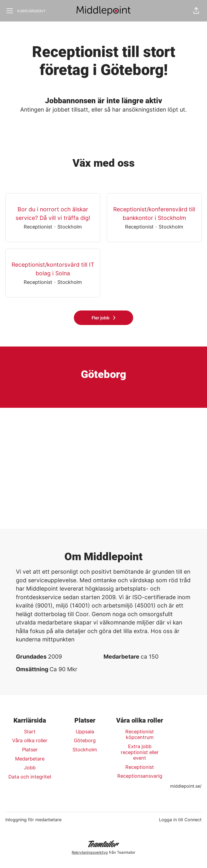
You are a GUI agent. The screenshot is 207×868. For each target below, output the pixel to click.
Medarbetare (30, 759)
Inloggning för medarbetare (33, 820)
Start (30, 732)
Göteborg (85, 740)
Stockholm (85, 750)
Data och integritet (30, 777)
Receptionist (140, 767)
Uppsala (85, 732)
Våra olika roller (30, 740)
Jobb (30, 768)
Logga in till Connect (180, 820)
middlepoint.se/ (186, 786)
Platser (30, 750)
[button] (196, 11)
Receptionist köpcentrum (140, 735)
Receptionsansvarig (140, 776)
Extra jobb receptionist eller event (140, 752)
